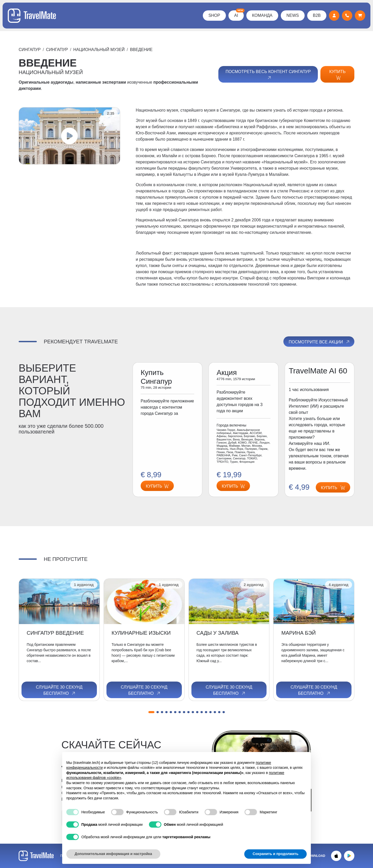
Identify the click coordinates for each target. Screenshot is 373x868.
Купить (337, 75)
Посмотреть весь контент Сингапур (268, 75)
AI (239, 14)
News (293, 15)
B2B (317, 15)
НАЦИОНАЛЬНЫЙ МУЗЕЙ (99, 50)
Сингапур (30, 50)
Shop (214, 15)
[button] (151, 712)
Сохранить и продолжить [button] (275, 854)
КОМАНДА (262, 15)
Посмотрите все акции (319, 342)
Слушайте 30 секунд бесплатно (59, 690)
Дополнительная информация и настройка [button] (113, 854)
